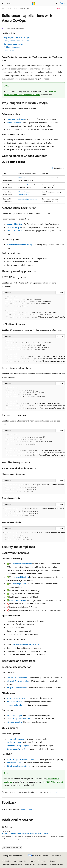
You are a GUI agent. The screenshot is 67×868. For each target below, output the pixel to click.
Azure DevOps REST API (16, 698)
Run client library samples (18, 745)
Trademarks (42, 865)
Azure (12, 8)
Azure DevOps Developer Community (22, 759)
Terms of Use (30, 865)
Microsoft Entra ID (14, 231)
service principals (20, 584)
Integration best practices (17, 688)
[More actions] (63, 9)
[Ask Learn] (59, 9)
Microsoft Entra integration (18, 681)
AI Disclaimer (7, 861)
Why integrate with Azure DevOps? (17, 38)
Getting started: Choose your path (16, 41)
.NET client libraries (25, 185)
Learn (4, 8)
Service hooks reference (16, 705)
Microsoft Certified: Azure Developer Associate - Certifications (25, 833)
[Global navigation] (2, 3)
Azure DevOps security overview (26, 645)
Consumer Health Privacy (11, 865)
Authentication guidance (17, 678)
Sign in (63, 3)
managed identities (21, 577)
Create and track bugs (16, 119)
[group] (33, 307)
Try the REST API (14, 742)
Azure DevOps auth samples (18, 719)
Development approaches (13, 44)
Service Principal (14, 227)
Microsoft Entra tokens (22, 564)
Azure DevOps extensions (28, 199)
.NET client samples (14, 715)
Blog (32, 861)
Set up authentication (16, 739)
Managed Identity (14, 224)
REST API (22, 178)
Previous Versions (21, 861)
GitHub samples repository (18, 766)
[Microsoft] (33, 3)
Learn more (53, 792)
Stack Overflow (13, 763)
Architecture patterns (12, 47)
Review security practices (17, 749)
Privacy (51, 861)
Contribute (42, 861)
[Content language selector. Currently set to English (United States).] (13, 856)
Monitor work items (15, 122)
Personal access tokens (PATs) (19, 244)
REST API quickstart (54, 782)
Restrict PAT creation (18, 600)
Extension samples (14, 722)
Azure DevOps (24, 8)
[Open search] (57, 3)
